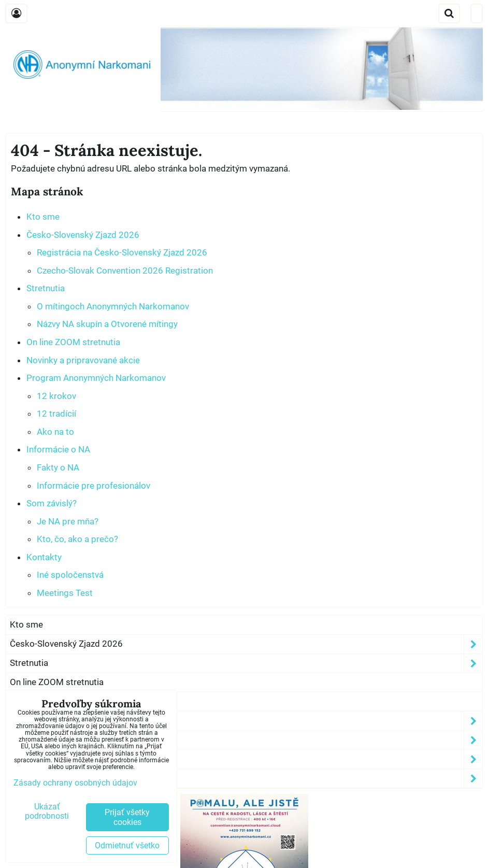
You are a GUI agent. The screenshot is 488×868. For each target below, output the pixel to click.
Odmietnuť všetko (127, 845)
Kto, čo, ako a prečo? (77, 539)
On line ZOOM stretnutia (73, 342)
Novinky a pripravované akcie (83, 360)
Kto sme (43, 217)
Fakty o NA (58, 467)
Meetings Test (65, 593)
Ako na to (55, 432)
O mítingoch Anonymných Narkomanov (113, 306)
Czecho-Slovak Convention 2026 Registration (125, 271)
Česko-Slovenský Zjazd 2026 (83, 235)
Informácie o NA (58, 449)
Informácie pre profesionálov (94, 486)
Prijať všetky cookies (127, 817)
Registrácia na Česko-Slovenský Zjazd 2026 (122, 252)
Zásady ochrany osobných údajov (75, 783)
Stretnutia (46, 288)
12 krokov (56, 396)
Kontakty (44, 557)
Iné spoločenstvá (70, 575)
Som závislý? (52, 503)
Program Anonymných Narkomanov (96, 378)
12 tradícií (56, 414)
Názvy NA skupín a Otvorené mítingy (107, 324)
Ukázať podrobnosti (47, 812)
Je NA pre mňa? (68, 521)
